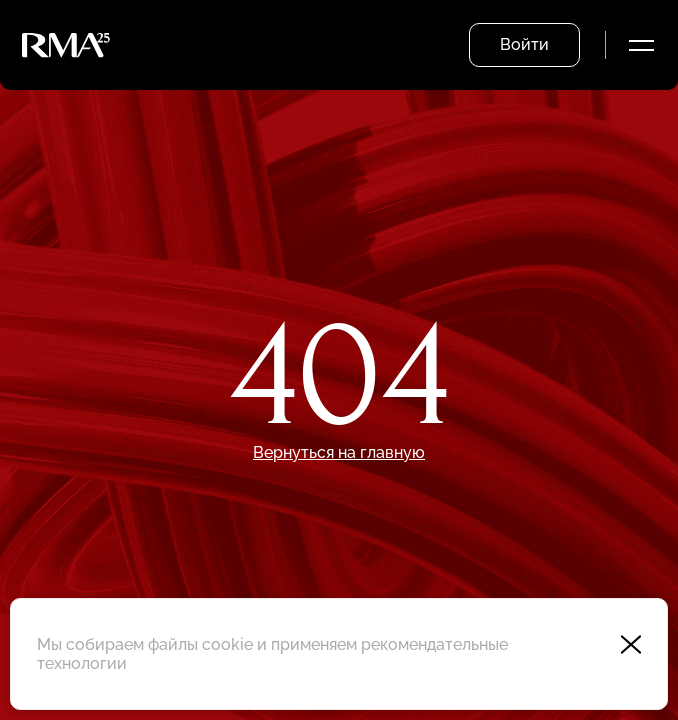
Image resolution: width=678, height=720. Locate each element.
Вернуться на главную (339, 452)
